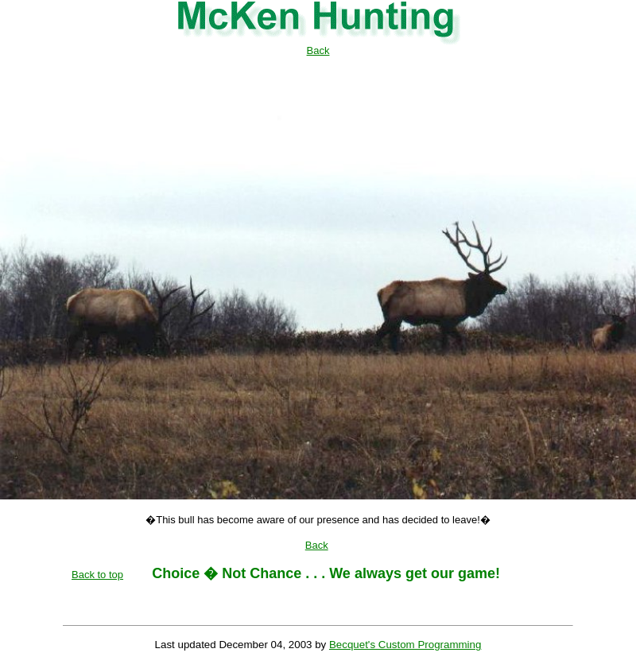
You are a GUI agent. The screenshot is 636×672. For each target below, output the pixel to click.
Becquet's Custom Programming (405, 645)
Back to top (97, 575)
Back (318, 50)
